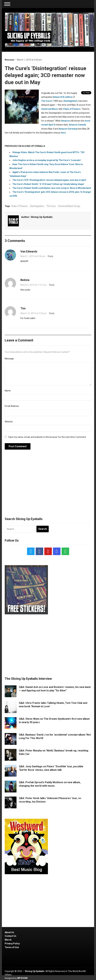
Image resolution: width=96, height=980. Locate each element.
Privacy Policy (12, 944)
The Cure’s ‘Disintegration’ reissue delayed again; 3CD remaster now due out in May (45, 75)
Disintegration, (71, 101)
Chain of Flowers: (72, 109)
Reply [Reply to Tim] (52, 313)
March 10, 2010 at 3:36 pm (34, 313)
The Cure (51, 206)
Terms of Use (12, 947)
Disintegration (37, 206)
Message (9, 359)
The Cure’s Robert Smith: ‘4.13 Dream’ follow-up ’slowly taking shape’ (48, 184)
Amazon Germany (68, 129)
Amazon (65, 121)
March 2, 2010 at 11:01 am (34, 285)
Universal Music (50, 109)
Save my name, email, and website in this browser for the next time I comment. (47, 437)
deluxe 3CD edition (63, 97)
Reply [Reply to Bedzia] (52, 285)
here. (64, 133)
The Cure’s (47, 101)
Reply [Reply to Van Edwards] (51, 256)
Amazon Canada (77, 125)
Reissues (10, 60)
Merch (8, 940)
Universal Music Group (69, 206)
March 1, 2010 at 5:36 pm (33, 256)
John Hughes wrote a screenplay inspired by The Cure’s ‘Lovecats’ (47, 160)
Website (9, 422)
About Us (9, 932)
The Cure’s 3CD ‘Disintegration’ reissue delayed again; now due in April (49, 180)
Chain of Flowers (19, 206)
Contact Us (11, 936)
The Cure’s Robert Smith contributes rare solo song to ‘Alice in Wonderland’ (52, 188)
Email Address (12, 406)
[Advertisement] (48, 485)
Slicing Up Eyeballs (42, 217)
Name (8, 391)
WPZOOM (22, 978)
